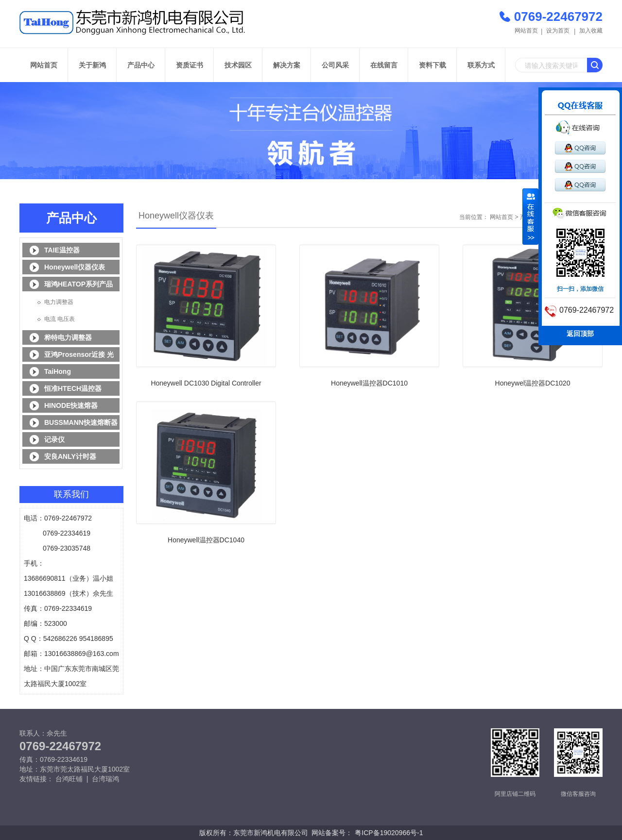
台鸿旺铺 (69, 779)
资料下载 (432, 65)
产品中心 (141, 65)
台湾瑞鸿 (105, 779)
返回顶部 (580, 334)
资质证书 (190, 65)
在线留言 (384, 65)
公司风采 (335, 65)
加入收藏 (591, 31)
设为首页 (558, 31)
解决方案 (287, 65)
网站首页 (526, 31)
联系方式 (481, 65)
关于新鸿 (92, 65)
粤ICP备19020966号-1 (389, 833)
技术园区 (238, 65)
